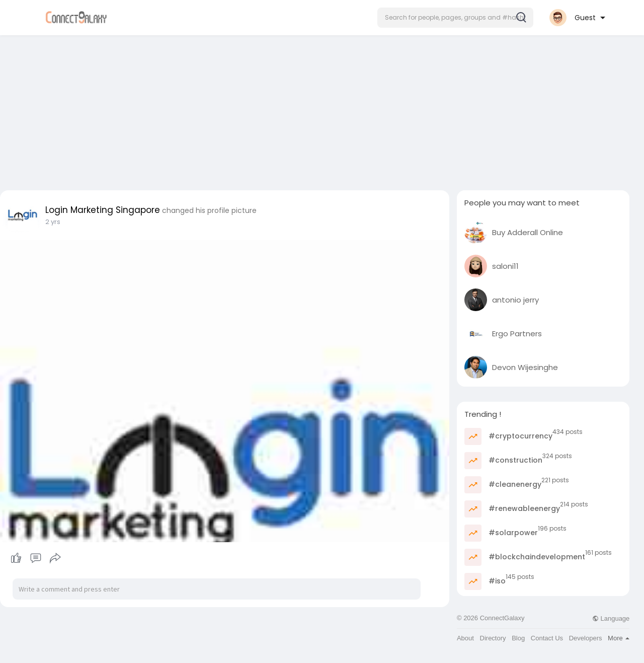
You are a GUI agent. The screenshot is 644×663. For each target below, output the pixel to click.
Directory (493, 638)
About (465, 638)
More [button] (619, 638)
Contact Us (547, 638)
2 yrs (53, 222)
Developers (586, 638)
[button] (455, 18)
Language (611, 618)
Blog (518, 638)
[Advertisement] (322, 110)
